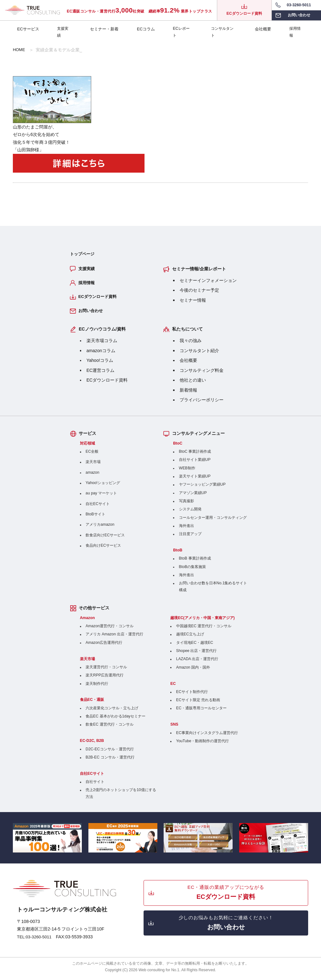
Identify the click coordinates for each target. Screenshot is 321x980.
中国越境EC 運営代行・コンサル (204, 630)
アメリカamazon (100, 529)
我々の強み (191, 345)
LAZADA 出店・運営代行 (197, 663)
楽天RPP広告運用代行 (105, 679)
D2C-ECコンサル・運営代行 (110, 753)
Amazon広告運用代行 (104, 646)
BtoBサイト (95, 518)
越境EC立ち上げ (190, 638)
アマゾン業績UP (193, 497)
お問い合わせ (92, 314)
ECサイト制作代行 (192, 696)
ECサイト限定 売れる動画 (198, 704)
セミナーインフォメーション (208, 281)
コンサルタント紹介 (199, 354)
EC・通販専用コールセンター (201, 712)
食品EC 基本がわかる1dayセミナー (116, 720)
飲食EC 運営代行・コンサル (109, 728)
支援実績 (64, 30)
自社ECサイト (98, 508)
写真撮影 (187, 505)
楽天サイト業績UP (195, 480)
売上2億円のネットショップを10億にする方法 (121, 797)
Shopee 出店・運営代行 (197, 654)
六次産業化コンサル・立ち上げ (112, 712)
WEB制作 (187, 472)
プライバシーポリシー (202, 404)
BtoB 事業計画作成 (195, 562)
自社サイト (95, 785)
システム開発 (190, 513)
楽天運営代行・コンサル (106, 671)
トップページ (83, 254)
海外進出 (187, 529)
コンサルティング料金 (202, 374)
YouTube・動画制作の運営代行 (203, 745)
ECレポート (181, 30)
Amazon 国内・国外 (193, 671)
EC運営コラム (100, 374)
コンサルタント (223, 30)
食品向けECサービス (103, 549)
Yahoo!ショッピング (103, 487)
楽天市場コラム (102, 345)
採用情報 (296, 30)
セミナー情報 (193, 301)
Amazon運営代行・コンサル (110, 630)
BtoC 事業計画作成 (195, 456)
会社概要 (262, 30)
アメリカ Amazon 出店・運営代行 (114, 638)
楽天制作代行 (97, 687)
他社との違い (193, 384)
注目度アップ (190, 538)
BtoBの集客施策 (193, 571)
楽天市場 (93, 466)
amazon (92, 476)
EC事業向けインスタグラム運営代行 (207, 737)
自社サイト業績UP (195, 464)
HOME (19, 50)
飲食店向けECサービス (105, 539)
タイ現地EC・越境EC (195, 646)
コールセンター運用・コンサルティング (213, 521)
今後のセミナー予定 (199, 291)
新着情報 (188, 394)
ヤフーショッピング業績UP (202, 488)
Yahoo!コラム (100, 364)
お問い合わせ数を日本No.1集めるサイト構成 (213, 590)
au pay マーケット (101, 497)
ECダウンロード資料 (99, 300)
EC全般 (92, 456)
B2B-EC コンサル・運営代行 (110, 761)
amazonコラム (101, 354)
